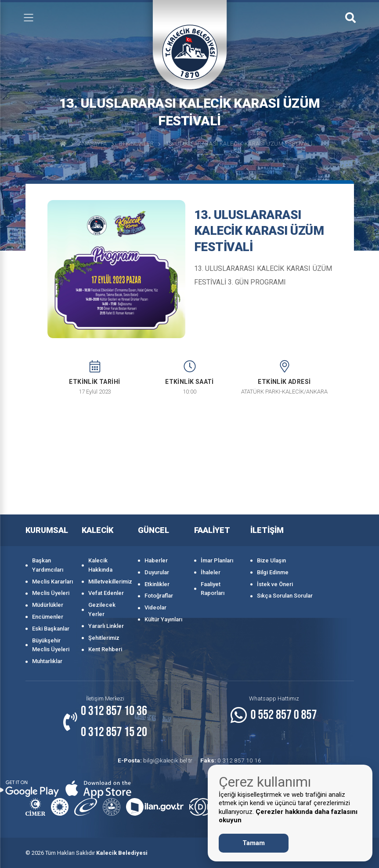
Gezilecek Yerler (102, 609)
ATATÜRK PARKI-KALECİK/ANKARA (284, 392)
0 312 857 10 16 (230, 760)
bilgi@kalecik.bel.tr (158, 760)
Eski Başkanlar (51, 629)
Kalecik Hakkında (100, 565)
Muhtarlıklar (47, 661)
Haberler (156, 560)
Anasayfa (93, 144)
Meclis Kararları (52, 582)
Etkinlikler (137, 144)
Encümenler (48, 617)
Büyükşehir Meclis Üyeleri (51, 645)
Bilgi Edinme (273, 572)
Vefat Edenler (106, 593)
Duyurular (157, 572)
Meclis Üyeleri (51, 593)
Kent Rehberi (105, 649)
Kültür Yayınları (163, 619)
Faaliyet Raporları (213, 589)
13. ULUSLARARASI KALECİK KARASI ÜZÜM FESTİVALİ (239, 144)
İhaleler (211, 572)
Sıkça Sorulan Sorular (285, 596)
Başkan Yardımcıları (48, 565)
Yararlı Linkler (106, 626)
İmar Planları (217, 560)
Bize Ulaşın (271, 560)
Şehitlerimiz (104, 638)
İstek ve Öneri (275, 584)
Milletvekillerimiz (109, 582)
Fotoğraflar (159, 596)
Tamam (254, 843)
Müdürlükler (48, 605)
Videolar (155, 607)
